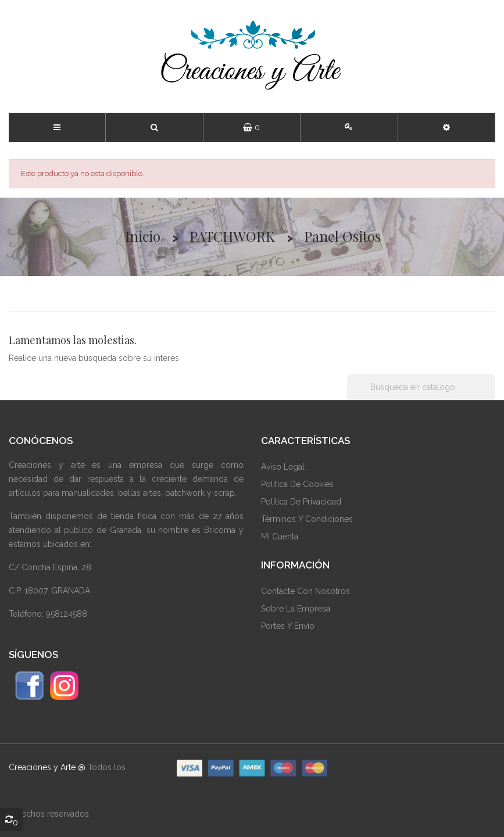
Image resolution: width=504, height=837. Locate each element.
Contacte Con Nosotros (305, 591)
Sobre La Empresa (296, 609)
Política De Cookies (297, 484)
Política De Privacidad (301, 502)
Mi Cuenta (280, 536)
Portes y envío (288, 626)
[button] (446, 127)
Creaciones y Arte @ (47, 767)
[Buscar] (421, 387)
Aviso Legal (283, 467)
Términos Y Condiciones (307, 519)
